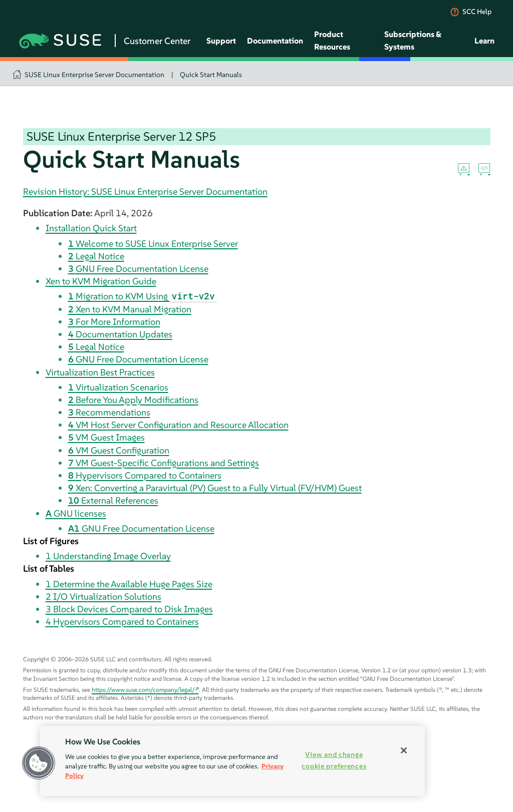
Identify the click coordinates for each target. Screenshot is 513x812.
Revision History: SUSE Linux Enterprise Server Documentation (145, 191)
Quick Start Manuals (211, 75)
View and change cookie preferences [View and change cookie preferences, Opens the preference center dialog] (334, 760)
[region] (232, 761)
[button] (39, 763)
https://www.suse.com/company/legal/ (143, 690)
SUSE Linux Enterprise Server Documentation (94, 75)
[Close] (404, 750)
